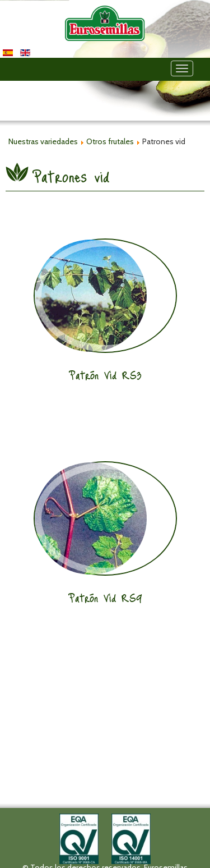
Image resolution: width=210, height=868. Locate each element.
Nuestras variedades (43, 141)
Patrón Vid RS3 (105, 375)
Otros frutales (110, 141)
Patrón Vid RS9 (105, 598)
